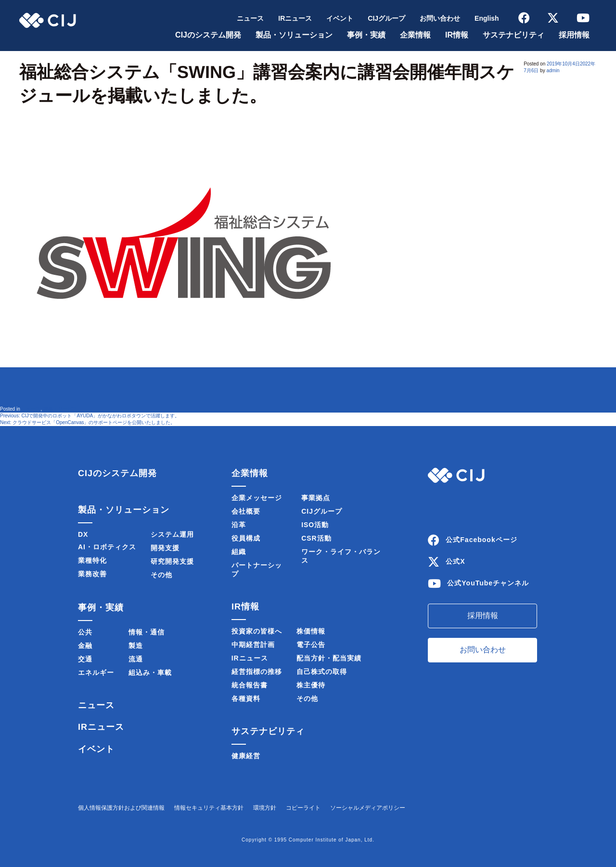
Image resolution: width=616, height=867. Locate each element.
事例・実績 (366, 35)
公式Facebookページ (481, 540)
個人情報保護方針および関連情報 (121, 808)
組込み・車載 (150, 673)
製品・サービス (60, 409)
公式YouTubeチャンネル (488, 583)
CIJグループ (386, 18)
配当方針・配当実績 (329, 658)
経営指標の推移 (257, 672)
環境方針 (265, 808)
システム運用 (172, 534)
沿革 (239, 525)
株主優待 (311, 685)
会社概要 (246, 511)
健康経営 (246, 756)
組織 (239, 552)
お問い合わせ (440, 18)
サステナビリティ (513, 35)
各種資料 (246, 699)
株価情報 (311, 631)
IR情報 (457, 35)
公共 (85, 632)
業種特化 (92, 560)
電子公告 (311, 645)
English (487, 18)
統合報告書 (250, 685)
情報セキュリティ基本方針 (209, 808)
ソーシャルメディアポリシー (368, 808)
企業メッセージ (257, 498)
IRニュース (295, 18)
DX (83, 534)
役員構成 (246, 538)
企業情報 (415, 35)
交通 (85, 659)
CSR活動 (316, 538)
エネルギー (96, 673)
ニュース (250, 18)
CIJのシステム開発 (208, 35)
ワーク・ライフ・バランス (341, 556)
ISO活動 (315, 525)
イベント (340, 18)
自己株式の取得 (322, 672)
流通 (136, 659)
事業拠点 (316, 498)
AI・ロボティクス (107, 547)
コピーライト (303, 808)
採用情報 (574, 35)
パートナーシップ (257, 569)
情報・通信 (147, 632)
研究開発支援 (172, 561)
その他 (161, 575)
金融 (85, 646)
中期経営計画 (253, 645)
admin (553, 71)
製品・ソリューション (294, 35)
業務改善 (92, 574)
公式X (455, 561)
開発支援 (165, 548)
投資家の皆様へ (257, 631)
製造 (136, 646)
